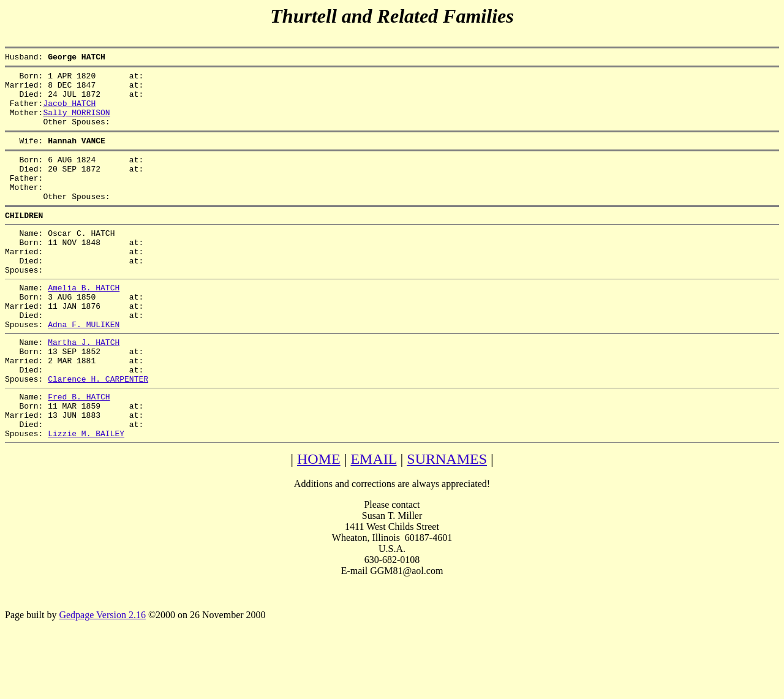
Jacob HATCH (69, 112)
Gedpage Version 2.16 (102, 677)
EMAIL (373, 521)
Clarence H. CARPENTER (98, 432)
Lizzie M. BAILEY (86, 496)
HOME (319, 521)
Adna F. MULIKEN (84, 368)
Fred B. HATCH (79, 452)
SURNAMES (447, 521)
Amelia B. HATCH (84, 324)
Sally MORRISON (76, 123)
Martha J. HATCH (84, 388)
